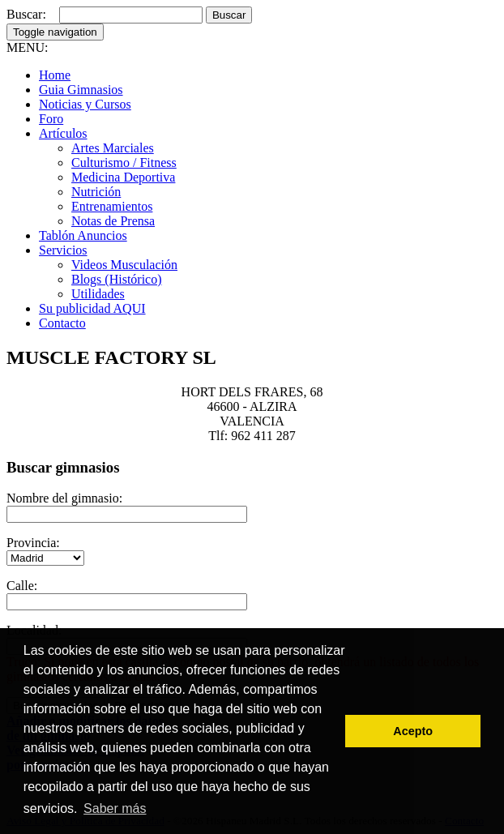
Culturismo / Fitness (124, 163)
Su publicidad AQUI (92, 308)
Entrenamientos (112, 206)
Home (55, 75)
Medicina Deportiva (123, 177)
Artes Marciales (113, 148)
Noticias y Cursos (85, 104)
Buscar (229, 15)
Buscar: (26, 14)
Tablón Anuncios (83, 235)
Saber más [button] (115, 808)
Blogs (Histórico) (117, 279)
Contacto (62, 323)
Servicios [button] (63, 250)
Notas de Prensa (113, 221)
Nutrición (96, 192)
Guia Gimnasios (81, 90)
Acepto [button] (413, 731)
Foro (51, 119)
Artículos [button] (63, 133)
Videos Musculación (124, 265)
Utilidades (98, 294)
